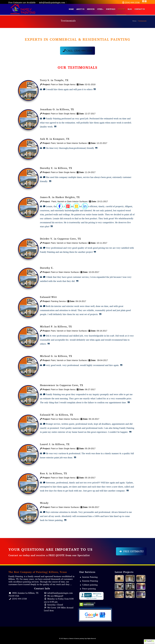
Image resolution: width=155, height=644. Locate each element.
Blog (130, 9)
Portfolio (111, 9)
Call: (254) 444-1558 (77, 51)
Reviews (121, 9)
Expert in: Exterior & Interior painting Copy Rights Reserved (80, 638)
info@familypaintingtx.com (52, 2)
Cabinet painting (90, 585)
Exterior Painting (90, 581)
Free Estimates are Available (22, 2)
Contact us (140, 9)
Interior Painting (90, 577)
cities (100, 9)
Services (91, 9)
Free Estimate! (131, 551)
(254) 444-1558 (131, 2)
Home (71, 9)
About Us (80, 9)
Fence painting (89, 589)
